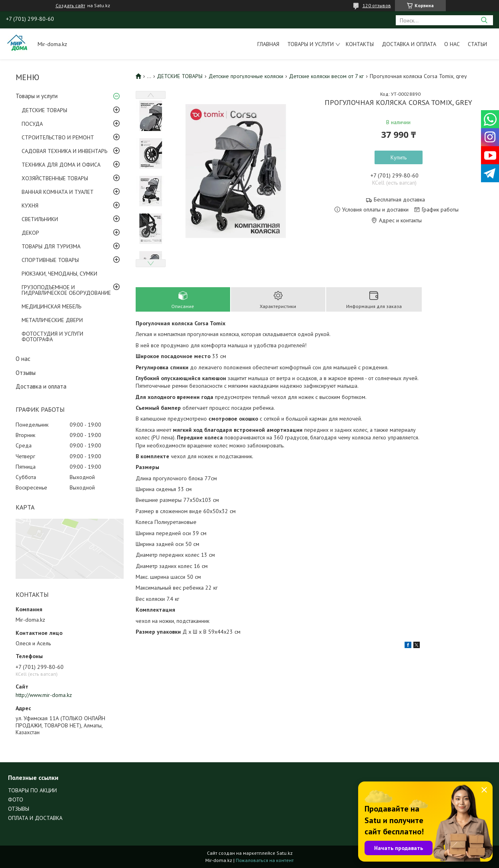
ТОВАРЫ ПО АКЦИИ (32, 790)
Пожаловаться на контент (265, 860)
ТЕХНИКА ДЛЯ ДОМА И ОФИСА (61, 165)
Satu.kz (285, 853)
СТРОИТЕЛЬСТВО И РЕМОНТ (58, 137)
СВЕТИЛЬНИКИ (40, 219)
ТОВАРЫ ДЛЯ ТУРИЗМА (51, 246)
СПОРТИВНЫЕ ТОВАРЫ (50, 260)
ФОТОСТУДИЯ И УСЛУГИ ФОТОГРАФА (52, 336)
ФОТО (16, 800)
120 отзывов (377, 5)
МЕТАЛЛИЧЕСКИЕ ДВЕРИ (52, 320)
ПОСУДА (32, 124)
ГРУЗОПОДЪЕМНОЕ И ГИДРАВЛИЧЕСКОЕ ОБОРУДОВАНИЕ (66, 290)
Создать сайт (70, 6)
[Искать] (484, 20)
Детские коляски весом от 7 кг (326, 76)
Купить (399, 157)
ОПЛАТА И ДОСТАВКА (35, 818)
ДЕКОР (30, 233)
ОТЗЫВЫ (19, 809)
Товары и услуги (311, 44)
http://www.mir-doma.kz (44, 695)
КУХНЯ (30, 205)
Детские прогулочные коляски (246, 76)
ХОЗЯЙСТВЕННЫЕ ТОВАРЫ (55, 178)
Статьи (477, 44)
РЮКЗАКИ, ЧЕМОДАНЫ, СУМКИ (59, 274)
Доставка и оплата (409, 44)
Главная (268, 44)
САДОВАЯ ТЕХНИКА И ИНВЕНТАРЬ (64, 151)
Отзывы (26, 373)
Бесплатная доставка (399, 200)
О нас (452, 44)
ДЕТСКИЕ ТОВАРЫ (44, 110)
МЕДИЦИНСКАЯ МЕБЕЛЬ (51, 306)
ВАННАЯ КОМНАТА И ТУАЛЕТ (58, 192)
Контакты (360, 44)
